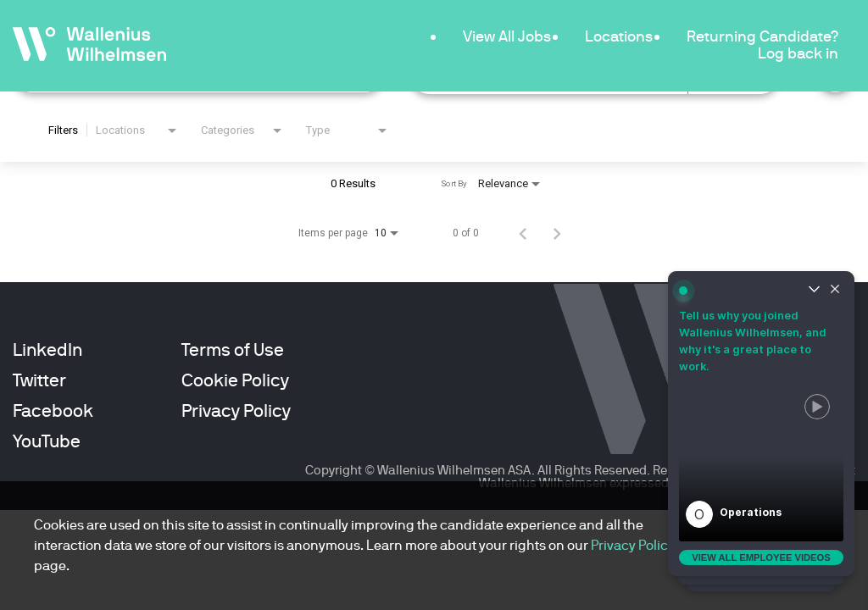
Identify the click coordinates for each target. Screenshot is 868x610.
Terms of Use (233, 350)
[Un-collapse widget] (814, 291)
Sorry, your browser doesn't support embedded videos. (761, 461)
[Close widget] (835, 291)
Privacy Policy (236, 411)
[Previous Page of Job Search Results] (523, 233)
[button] (761, 461)
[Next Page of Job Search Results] (557, 233)
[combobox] (138, 131)
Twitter (39, 380)
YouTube (47, 441)
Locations (619, 36)
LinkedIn (47, 350)
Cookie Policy (235, 380)
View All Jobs (507, 36)
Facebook (53, 411)
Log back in (798, 53)
